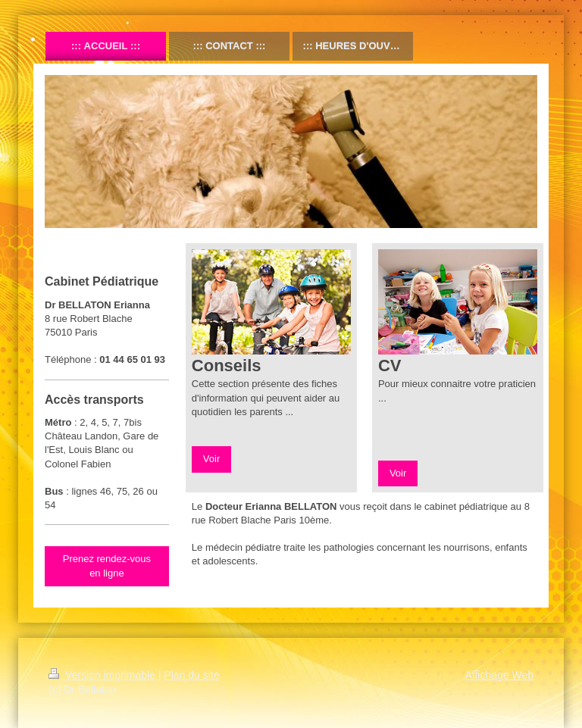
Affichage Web (499, 675)
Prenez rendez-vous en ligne (107, 566)
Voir (211, 459)
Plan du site (191, 675)
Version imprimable (103, 675)
